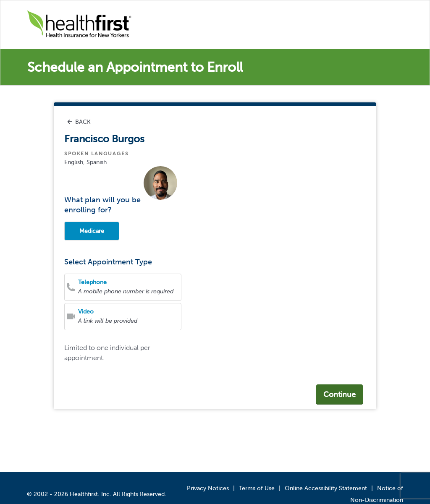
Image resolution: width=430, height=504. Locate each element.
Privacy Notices (208, 488)
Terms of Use (257, 488)
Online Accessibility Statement (326, 488)
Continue (340, 394)
